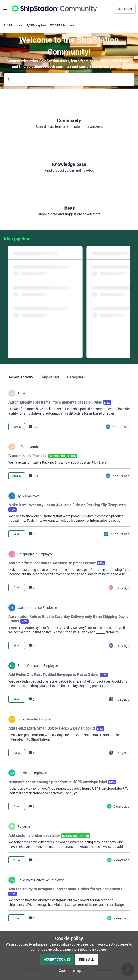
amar (21, 393)
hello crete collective (33, 880)
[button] (69, 971)
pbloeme (24, 826)
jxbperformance (29, 608)
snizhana (24, 773)
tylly (21, 496)
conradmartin (28, 719)
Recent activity (20, 377)
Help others (50, 377)
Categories (76, 377)
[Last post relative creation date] (121, 427)
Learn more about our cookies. (85, 949)
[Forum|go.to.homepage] (54, 9)
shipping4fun (27, 554)
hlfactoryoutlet (29, 447)
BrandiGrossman (30, 666)
